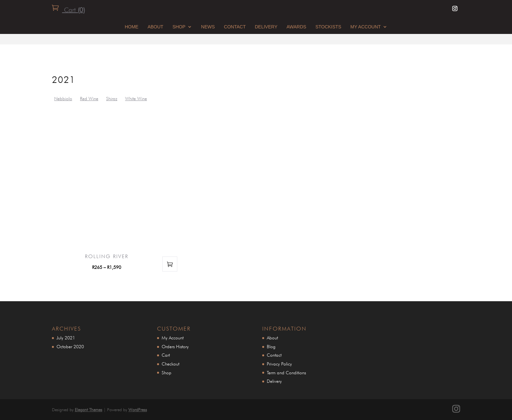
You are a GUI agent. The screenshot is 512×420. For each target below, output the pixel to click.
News (208, 27)
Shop (179, 27)
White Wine (136, 99)
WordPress (138, 410)
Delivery (266, 27)
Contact (235, 27)
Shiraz (112, 99)
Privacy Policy (279, 364)
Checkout (170, 364)
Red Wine (89, 99)
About (155, 27)
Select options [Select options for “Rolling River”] (170, 264)
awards (296, 27)
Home (132, 27)
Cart (73, 10)
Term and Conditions (286, 373)
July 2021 (66, 338)
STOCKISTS (328, 27)
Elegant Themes (88, 410)
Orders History (175, 347)
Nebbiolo (63, 99)
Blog (271, 347)
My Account (366, 27)
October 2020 (70, 347)
